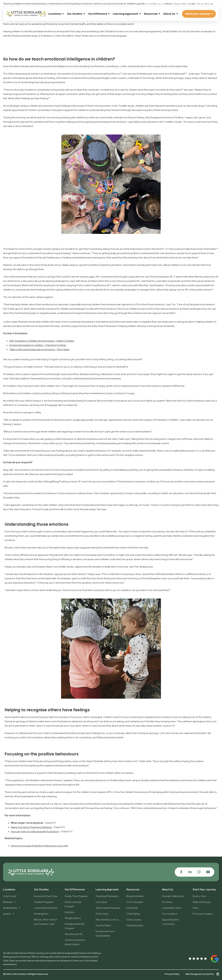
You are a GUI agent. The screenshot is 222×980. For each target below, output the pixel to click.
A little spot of (15, 309)
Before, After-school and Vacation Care (45, 922)
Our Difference (98, 14)
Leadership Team (172, 908)
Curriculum (101, 902)
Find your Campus (203, 914)
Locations (55, 14)
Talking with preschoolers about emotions (32, 349)
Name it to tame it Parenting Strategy (31, 827)
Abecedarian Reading (108, 908)
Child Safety (133, 914)
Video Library (134, 920)
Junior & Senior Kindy (46, 908)
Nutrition (70, 912)
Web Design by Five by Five (200, 974)
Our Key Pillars (103, 925)
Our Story (167, 902)
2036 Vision (102, 914)
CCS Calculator (135, 902)
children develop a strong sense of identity (151, 326)
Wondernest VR (73, 934)
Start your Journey (197, 14)
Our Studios (75, 14)
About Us (169, 14)
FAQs (196, 908)
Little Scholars (55, 773)
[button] (181, 3)
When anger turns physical (27, 823)
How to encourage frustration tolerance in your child (39, 846)
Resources (151, 14)
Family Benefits (135, 925)
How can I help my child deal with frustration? (35, 832)
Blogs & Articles (135, 896)
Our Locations (170, 914)
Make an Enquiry (202, 902)
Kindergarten (41, 914)
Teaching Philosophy (107, 896)
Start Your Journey (204, 890)
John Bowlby (32, 780)
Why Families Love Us (107, 920)
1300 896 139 (205, 3)
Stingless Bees (73, 918)
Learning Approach (125, 14)
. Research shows (27, 322)
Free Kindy (132, 908)
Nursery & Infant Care (46, 896)
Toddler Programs (44, 902)
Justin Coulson (118, 78)
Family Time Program (76, 896)
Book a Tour (199, 896)
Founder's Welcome (173, 896)
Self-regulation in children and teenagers (32, 341)
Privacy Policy (172, 974)
